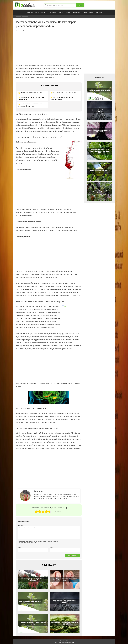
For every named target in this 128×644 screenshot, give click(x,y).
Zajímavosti (29, 12)
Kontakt (72, 642)
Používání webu (66, 642)
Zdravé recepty (88, 12)
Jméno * (20, 547)
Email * (51, 547)
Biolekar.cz (18, 16)
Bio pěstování (77, 12)
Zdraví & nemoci (40, 12)
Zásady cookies (58, 642)
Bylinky (61, 12)
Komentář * (21, 525)
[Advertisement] (49, 47)
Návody (68, 12)
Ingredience (99, 12)
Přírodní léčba (52, 12)
